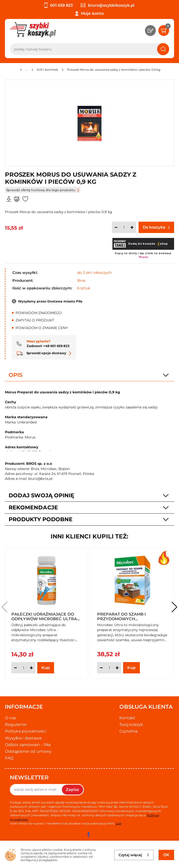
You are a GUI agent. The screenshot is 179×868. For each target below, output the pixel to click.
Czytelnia (128, 731)
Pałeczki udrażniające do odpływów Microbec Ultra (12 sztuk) (44, 616)
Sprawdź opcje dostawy (44, 353)
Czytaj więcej (134, 855)
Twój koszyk (131, 725)
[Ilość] (124, 227)
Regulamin (16, 725)
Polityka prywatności (25, 731)
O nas (10, 718)
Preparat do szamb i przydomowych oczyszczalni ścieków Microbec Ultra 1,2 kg (124, 616)
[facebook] (88, 835)
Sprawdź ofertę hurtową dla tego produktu (43, 190)
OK (166, 855)
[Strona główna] (14, 70)
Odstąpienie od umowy (28, 751)
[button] (174, 607)
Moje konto (92, 13)
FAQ (9, 758)
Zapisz (72, 790)
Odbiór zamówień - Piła (28, 745)
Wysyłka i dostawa (23, 738)
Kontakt (127, 718)
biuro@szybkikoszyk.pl (108, 5)
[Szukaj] (163, 49)
